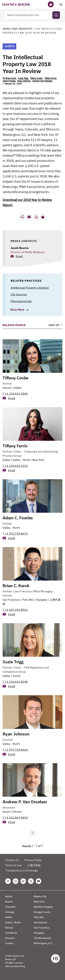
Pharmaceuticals (21, 301)
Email (19, 256)
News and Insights (17, 29)
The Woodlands (42, 938)
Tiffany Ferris (50, 78)
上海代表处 (34, 865)
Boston (9, 902)
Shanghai (42, 600)
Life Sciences (19, 294)
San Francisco (11, 600)
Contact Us (12, 860)
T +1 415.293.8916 (15, 610)
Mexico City (40, 896)
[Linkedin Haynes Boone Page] (23, 881)
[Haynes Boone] (16, 4)
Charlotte (10, 907)
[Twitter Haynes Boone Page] (31, 881)
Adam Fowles (9, 81)
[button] (43, 217)
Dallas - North (21, 460)
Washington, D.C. (43, 943)
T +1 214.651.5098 (15, 682)
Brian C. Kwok (16, 586)
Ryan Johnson (24, 81)
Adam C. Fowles (18, 518)
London (9, 943)
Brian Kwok (11, 78)
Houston (10, 938)
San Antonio (40, 922)
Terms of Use (13, 865)
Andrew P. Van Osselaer (25, 802)
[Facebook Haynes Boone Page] (8, 881)
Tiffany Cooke (36, 78)
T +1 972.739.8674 (15, 534)
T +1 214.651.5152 (15, 466)
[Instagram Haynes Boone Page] (16, 881)
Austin (17, 676)
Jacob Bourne (20, 248)
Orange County (42, 912)
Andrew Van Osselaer (42, 81)
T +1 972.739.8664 (15, 750)
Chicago (10, 912)
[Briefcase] (51, 4)
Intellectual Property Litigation (30, 288)
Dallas (18, 388)
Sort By (54, 325)
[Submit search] (56, 15)
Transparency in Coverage (21, 870)
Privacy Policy (33, 860)
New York (38, 460)
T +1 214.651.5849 (15, 394)
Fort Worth (11, 933)
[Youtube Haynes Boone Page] (38, 881)
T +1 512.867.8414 (15, 817)
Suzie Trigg (23, 78)
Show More (18, 310)
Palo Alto (28, 600)
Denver (7, 388)
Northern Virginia (43, 907)
